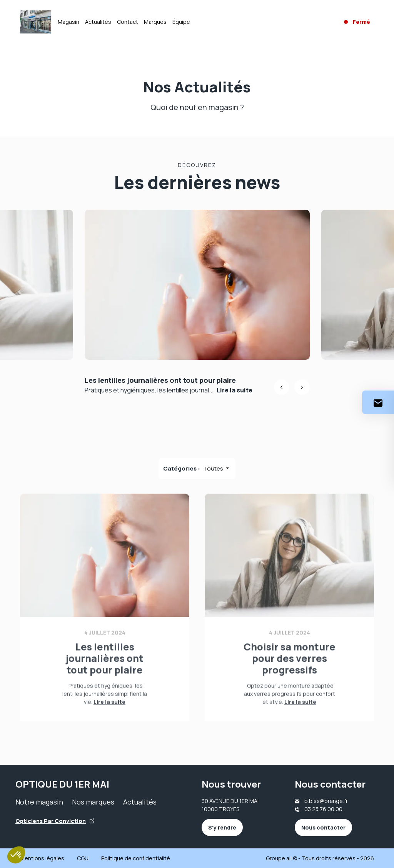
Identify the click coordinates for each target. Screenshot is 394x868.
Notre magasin (39, 802)
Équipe (181, 22)
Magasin (68, 22)
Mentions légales (42, 858)
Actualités (98, 22)
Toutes (214, 468)
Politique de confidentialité (136, 858)
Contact (128, 22)
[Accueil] (35, 22)
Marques (155, 22)
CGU (83, 858)
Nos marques (93, 802)
